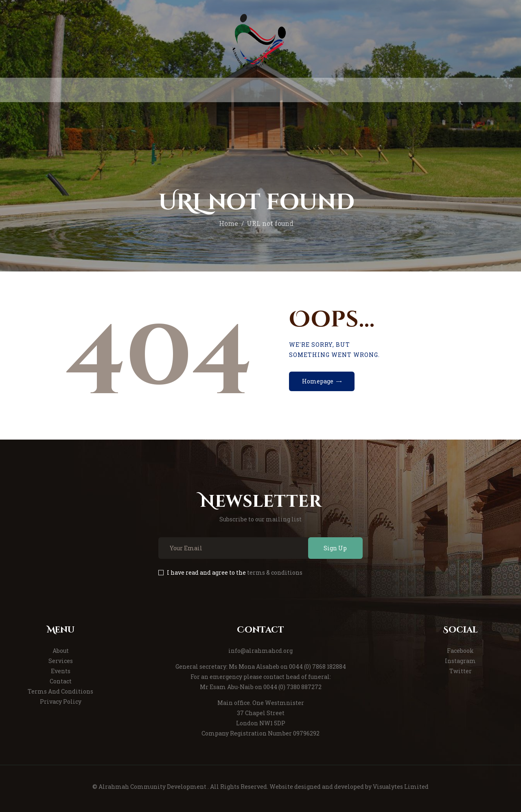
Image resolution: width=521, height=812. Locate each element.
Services (61, 661)
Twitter (461, 671)
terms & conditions (275, 572)
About (61, 651)
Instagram (460, 661)
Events (61, 671)
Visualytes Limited (401, 787)
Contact (61, 681)
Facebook (460, 651)
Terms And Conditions (60, 691)
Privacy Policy (61, 701)
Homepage (318, 381)
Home (229, 223)
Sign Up (335, 548)
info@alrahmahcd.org (260, 651)
